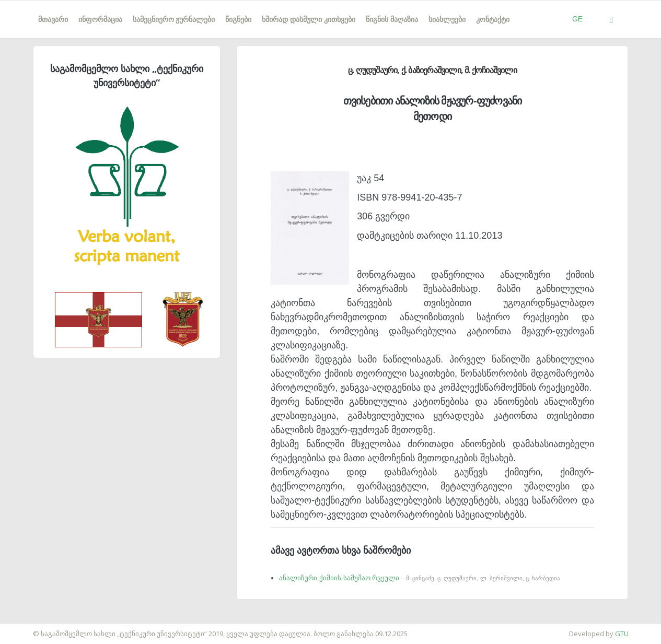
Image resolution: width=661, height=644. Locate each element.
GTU (622, 634)
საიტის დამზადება (31, 628)
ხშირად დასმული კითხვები (309, 19)
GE (577, 19)
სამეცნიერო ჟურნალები (174, 19)
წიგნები (238, 19)
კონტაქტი (493, 19)
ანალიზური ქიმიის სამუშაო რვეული (420, 578)
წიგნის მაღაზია (392, 19)
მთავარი (53, 19)
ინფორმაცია (100, 19)
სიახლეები (447, 19)
